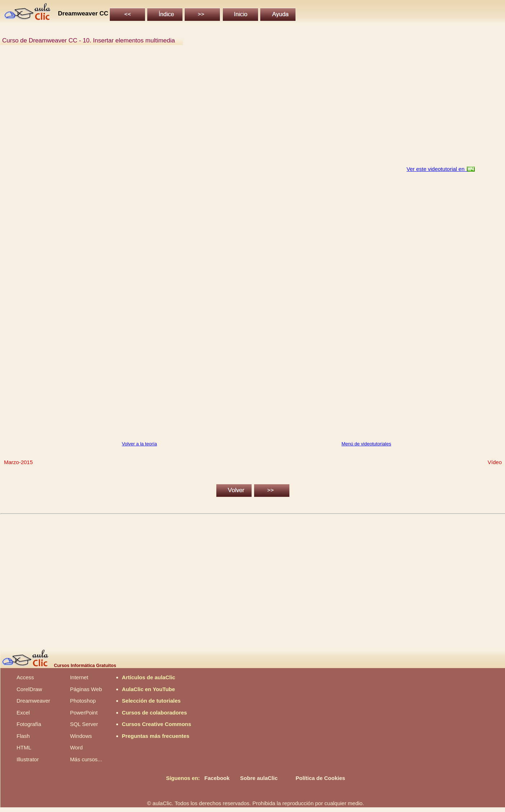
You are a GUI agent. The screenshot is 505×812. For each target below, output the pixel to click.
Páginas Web (86, 689)
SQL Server (84, 724)
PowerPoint (84, 713)
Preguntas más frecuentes (156, 736)
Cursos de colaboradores (155, 713)
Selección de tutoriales (151, 701)
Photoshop (83, 701)
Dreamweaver (33, 701)
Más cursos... (86, 759)
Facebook (217, 778)
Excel (23, 713)
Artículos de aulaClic (149, 677)
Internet (79, 677)
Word (76, 747)
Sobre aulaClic (259, 778)
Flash (23, 736)
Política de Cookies (320, 778)
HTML (24, 747)
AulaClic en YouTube (149, 689)
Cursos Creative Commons (157, 724)
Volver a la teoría (140, 444)
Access (25, 677)
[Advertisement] (218, 109)
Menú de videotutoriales (366, 444)
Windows (81, 736)
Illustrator (28, 759)
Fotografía (29, 724)
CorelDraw (29, 689)
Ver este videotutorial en (437, 169)
